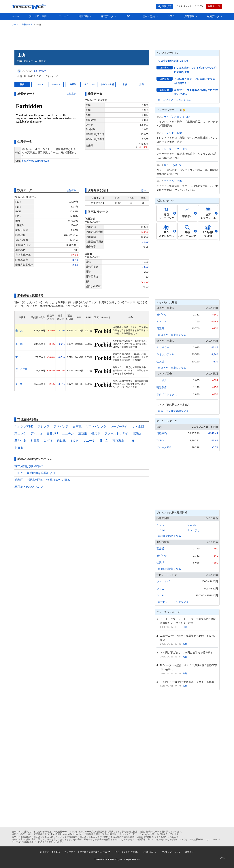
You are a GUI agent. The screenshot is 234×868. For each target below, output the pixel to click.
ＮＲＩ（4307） (173, 165)
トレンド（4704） (174, 133)
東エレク (20, 433)
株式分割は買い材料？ (29, 466)
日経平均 (162, 433)
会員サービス (214, 6)
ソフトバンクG (96, 427)
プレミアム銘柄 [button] (38, 16)
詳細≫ (72, 94)
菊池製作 (162, 387)
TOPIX (160, 440)
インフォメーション (171, 852)
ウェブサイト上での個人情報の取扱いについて (87, 852)
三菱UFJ (52, 433)
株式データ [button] (107, 16)
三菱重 (83, 433)
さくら (160, 525)
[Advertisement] (117, 37)
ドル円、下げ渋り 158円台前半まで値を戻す (187, 653)
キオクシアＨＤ (165, 354)
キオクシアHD (24, 427)
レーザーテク (119, 427)
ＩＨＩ (133, 441)
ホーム (16, 16)
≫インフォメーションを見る (175, 100)
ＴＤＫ (74, 441)
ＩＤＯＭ (162, 530)
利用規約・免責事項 (50, 852)
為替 (185, 644)
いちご (160, 589)
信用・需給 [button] (149, 16)
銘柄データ (27, 24)
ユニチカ (68, 433)
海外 (185, 674)
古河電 (77, 427)
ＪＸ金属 (138, 427)
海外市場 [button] (190, 16)
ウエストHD (163, 581)
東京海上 (118, 441)
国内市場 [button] (84, 16)
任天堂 (96, 433)
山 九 (19, 331)
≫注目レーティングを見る (173, 602)
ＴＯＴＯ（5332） (174, 181)
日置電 (160, 328)
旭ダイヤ (162, 315)
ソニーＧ (89, 441)
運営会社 (189, 852)
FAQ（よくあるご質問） (127, 852)
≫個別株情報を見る (169, 569)
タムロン (192, 525)
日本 (185, 627)
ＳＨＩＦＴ (163, 322)
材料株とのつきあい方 (29, 487)
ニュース (64, 16)
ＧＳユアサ (194, 530)
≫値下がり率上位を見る (172, 368)
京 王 (19, 357)
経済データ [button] (214, 16)
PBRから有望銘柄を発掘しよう (35, 473)
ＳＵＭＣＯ (163, 347)
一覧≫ (142, 190)
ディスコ (36, 433)
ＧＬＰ (160, 595)
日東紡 (137, 433)
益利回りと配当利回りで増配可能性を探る (42, 480)
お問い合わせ (150, 852)
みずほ (48, 441)
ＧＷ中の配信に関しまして (173, 61)
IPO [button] (128, 16)
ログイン (199, 6)
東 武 (19, 344)
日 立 (104, 441)
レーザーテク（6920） (177, 149)
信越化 (61, 441)
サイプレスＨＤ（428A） (178, 117)
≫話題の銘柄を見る (169, 536)
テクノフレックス (167, 394)
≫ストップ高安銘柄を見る (173, 411)
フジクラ (44, 427)
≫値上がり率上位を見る (172, 335)
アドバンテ (61, 427)
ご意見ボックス (184, 6)
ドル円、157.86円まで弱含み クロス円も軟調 (187, 682)
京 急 (19, 384)
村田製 (35, 441)
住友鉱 (160, 362)
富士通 (160, 549)
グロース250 (164, 447)
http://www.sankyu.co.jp (35, 161)
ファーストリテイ (116, 433)
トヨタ (19, 448)
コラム (171, 16)
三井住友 (20, 441)
